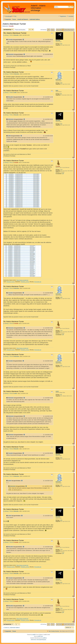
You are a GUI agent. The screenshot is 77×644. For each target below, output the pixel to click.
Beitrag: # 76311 (8, 163)
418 (61, 395)
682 (61, 94)
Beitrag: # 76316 (8, 449)
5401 (61, 44)
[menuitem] (14, 16)
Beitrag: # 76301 (8, 115)
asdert (57, 391)
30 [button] (71, 30)
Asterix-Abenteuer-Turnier (14, 24)
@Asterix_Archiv (25, 282)
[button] (48, 30)
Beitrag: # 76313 (8, 323)
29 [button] (68, 30)
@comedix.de (38, 282)
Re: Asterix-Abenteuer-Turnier (15, 33)
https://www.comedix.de (22, 280)
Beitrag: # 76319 (8, 542)
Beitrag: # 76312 (8, 288)
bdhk (57, 90)
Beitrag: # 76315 (8, 393)
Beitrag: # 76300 (8, 93)
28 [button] (66, 30)
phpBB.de (45, 638)
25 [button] (57, 30)
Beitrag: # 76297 (8, 35)
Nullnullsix (11, 54)
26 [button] (60, 30)
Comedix (11, 26)
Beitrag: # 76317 (8, 476)
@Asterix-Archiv (11, 282)
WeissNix (58, 40)
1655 (61, 83)
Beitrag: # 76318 (8, 511)
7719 (61, 170)
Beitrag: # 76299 (8, 74)
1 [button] (54, 30)
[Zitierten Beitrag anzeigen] (23, 40)
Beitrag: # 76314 (8, 356)
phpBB (34, 635)
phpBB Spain (40, 636)
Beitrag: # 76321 (8, 601)
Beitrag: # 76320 (8, 574)
